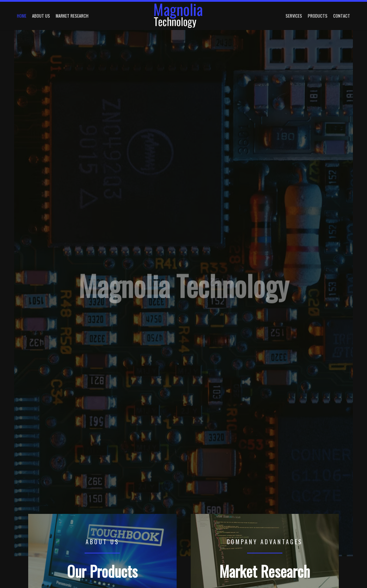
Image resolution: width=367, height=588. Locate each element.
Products (318, 16)
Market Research (72, 16)
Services (294, 16)
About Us (41, 16)
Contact (342, 16)
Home (22, 16)
